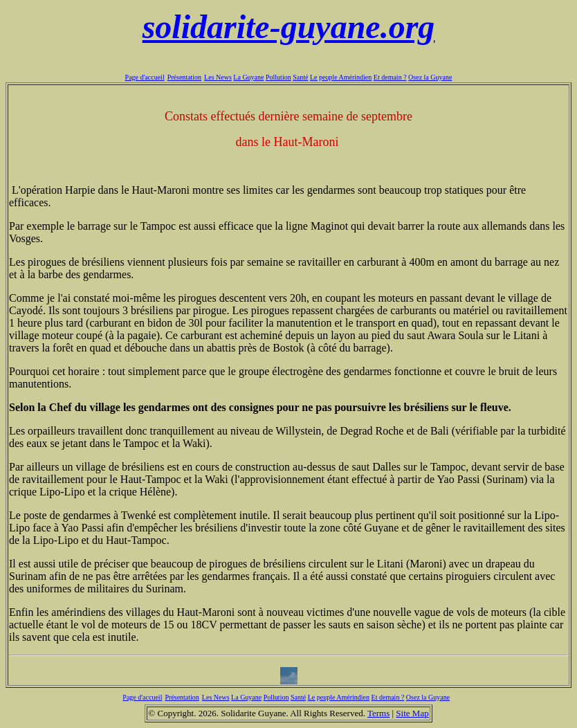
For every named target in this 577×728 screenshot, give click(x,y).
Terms (378, 713)
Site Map (412, 713)
